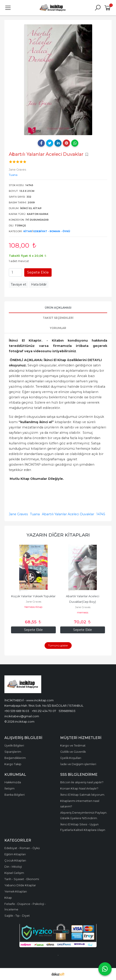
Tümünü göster (58, 645)
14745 (101, 514)
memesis (83, 612)
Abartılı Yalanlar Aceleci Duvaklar (68, 514)
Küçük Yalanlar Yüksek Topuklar (33, 596)
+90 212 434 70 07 (44, 711)
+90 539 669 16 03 (17, 711)
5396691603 (67, 711)
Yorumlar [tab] (58, 328)
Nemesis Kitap (33, 607)
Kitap (28, 231)
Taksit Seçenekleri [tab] (58, 318)
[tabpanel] (58, 80)
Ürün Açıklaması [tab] (58, 308)
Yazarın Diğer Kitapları (58, 535)
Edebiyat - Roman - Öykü (52, 231)
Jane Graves (18, 514)
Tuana (35, 514)
